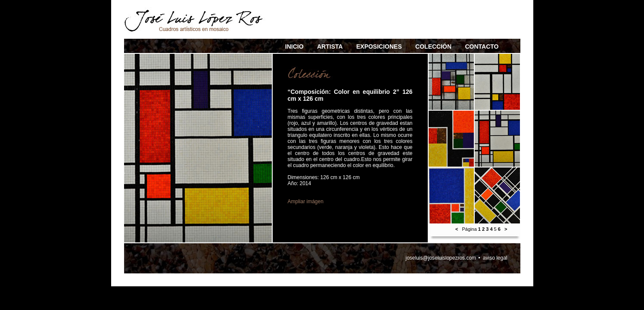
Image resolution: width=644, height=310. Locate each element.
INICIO (294, 46)
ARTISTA (330, 46)
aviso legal (495, 258)
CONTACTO (482, 46)
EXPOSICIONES (379, 46)
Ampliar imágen (306, 201)
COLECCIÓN (433, 46)
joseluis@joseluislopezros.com (441, 258)
